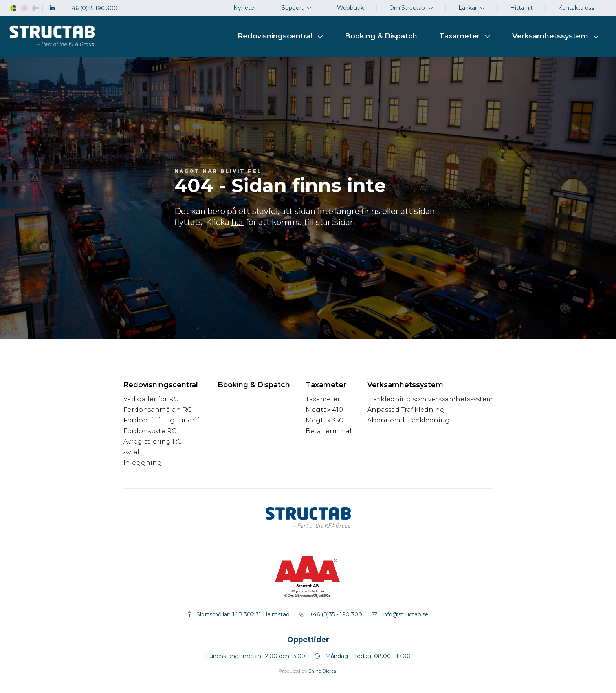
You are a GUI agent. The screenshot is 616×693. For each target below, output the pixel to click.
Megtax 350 (324, 420)
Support (297, 8)
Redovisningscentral (280, 36)
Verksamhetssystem (555, 36)
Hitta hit (522, 8)
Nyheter (245, 8)
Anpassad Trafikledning (406, 410)
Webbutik (350, 8)
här (238, 222)
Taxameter (465, 36)
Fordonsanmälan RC (158, 410)
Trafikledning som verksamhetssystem (430, 399)
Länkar (472, 8)
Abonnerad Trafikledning (409, 420)
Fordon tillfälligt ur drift (163, 420)
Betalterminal (329, 431)
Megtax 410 (324, 410)
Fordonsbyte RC (150, 431)
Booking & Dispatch (381, 36)
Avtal (131, 452)
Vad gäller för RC (151, 399)
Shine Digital (323, 671)
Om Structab (411, 8)
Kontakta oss (576, 8)
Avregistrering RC (153, 442)
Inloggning (143, 463)
